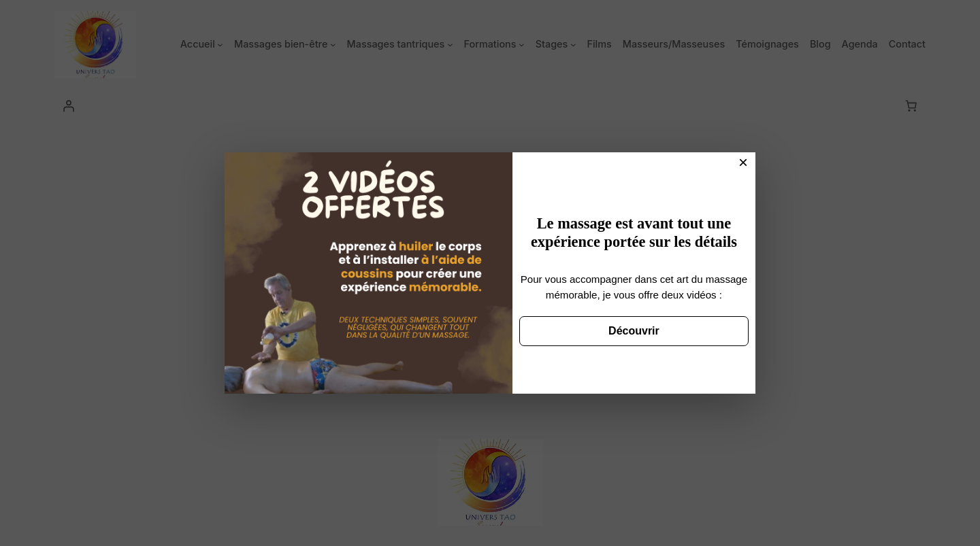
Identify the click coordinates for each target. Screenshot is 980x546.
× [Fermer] (743, 162)
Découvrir (634, 331)
